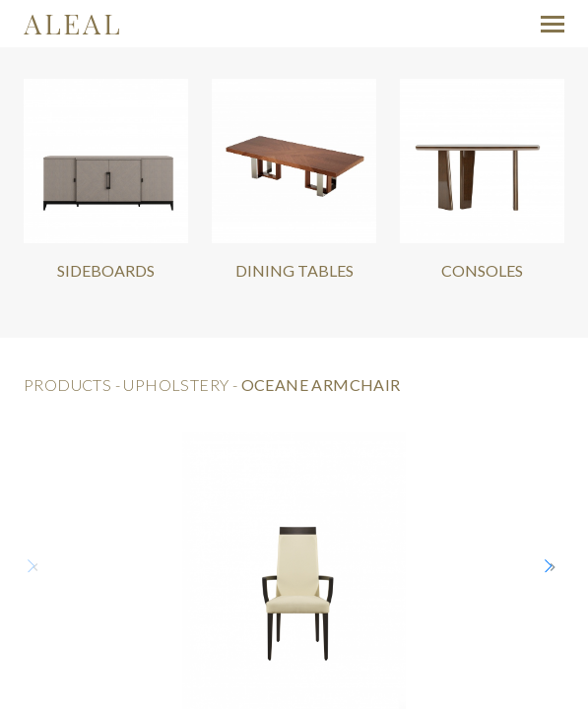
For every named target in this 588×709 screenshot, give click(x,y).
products (67, 385)
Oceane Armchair (321, 385)
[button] (553, 567)
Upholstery (176, 385)
